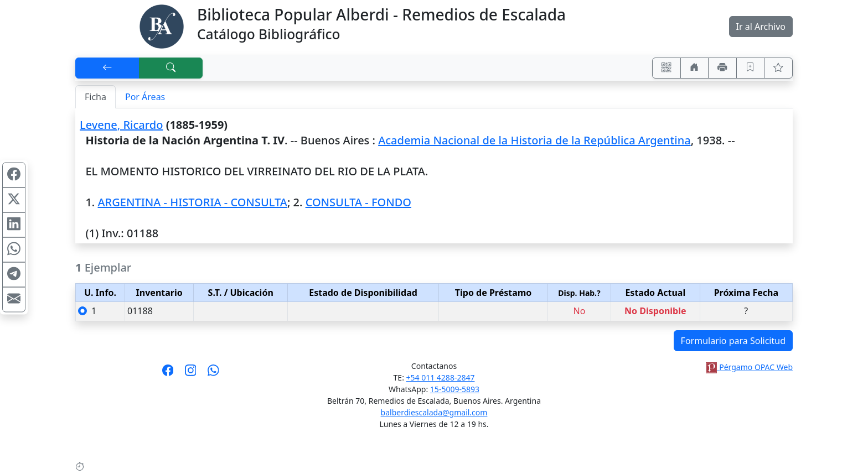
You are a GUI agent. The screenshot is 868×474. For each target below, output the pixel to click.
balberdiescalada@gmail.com (434, 412)
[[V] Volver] (107, 68)
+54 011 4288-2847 (441, 377)
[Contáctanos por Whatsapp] (213, 374)
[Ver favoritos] (778, 68)
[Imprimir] (722, 68)
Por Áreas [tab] (145, 97)
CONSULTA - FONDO (358, 202)
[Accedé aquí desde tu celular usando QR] (666, 68)
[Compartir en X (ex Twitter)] (14, 200)
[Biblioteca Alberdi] (162, 25)
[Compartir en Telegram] (14, 274)
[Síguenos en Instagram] (191, 374)
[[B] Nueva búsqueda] (171, 68)
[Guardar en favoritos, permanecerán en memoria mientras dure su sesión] (751, 68)
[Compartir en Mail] (14, 299)
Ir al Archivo (761, 27)
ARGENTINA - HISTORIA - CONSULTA (192, 202)
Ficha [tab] (95, 97)
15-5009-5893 (455, 389)
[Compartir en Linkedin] (14, 225)
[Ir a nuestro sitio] (695, 68)
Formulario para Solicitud (733, 341)
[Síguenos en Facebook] (168, 374)
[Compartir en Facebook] (14, 175)
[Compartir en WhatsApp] (14, 249)
